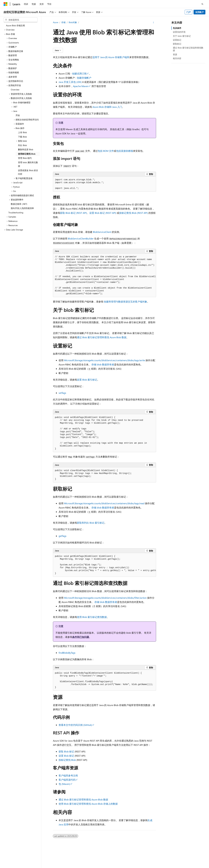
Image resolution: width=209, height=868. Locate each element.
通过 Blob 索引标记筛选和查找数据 (188, 49)
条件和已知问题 (81, 637)
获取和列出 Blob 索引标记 (91, 523)
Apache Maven (81, 86)
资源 (175, 54)
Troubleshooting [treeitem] (16, 212)
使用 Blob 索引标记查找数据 (92, 617)
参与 (158, 866)
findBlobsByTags (67, 653)
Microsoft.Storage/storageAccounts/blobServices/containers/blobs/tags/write (104, 360)
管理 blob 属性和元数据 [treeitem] (28, 164)
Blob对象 (73, 22)
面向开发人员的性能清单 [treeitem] (22, 208)
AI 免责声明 (125, 866)
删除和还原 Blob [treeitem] (26, 149)
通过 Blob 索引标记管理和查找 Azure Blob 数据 (102, 337)
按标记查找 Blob (67, 760)
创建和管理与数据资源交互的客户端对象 (125, 302)
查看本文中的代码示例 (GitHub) (75, 725)
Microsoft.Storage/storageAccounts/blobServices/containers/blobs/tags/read (104, 503)
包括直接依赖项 (125, 151)
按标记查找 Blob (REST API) (134, 213)
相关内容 (177, 58)
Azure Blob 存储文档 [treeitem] (15, 25)
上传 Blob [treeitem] (22, 132)
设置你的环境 (179, 32)
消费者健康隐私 (181, 866)
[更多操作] (153, 23)
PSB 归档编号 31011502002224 (52, 866)
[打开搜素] (202, 4)
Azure (56, 22)
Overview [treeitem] (15, 90)
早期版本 (138, 866)
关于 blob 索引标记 (182, 36)
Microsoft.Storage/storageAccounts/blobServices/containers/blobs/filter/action (105, 598)
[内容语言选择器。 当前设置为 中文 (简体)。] (12, 859)
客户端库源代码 (67, 780)
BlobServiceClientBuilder (81, 238)
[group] (104, 275)
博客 (148, 866)
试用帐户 (200, 12)
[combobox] (21, 20)
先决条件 (177, 28)
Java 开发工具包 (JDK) (70, 82)
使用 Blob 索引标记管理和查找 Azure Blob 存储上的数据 (88, 804)
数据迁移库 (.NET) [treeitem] (19, 204)
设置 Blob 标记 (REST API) (103, 213)
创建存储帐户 (84, 78)
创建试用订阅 (79, 73)
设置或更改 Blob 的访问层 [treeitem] (28, 172)
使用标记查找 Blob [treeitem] (27, 154)
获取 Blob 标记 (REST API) (74, 213)
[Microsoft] (6, 4)
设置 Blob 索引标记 (87, 380)
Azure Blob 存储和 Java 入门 (107, 107)
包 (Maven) (64, 784)
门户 (189, 12)
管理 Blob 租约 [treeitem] (25, 158)
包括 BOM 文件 (106, 151)
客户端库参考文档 (68, 775)
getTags (63, 536)
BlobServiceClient (102, 232)
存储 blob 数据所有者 (103, 364)
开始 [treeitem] (18, 115)
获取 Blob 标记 (66, 751)
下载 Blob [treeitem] (22, 137)
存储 (63, 22)
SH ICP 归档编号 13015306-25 (18, 866)
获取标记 (177, 44)
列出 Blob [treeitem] (22, 145)
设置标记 (177, 40)
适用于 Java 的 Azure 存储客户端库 (111, 57)
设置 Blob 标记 (66, 756)
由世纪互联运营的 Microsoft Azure (98, 866)
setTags (62, 393)
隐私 (74, 866)
